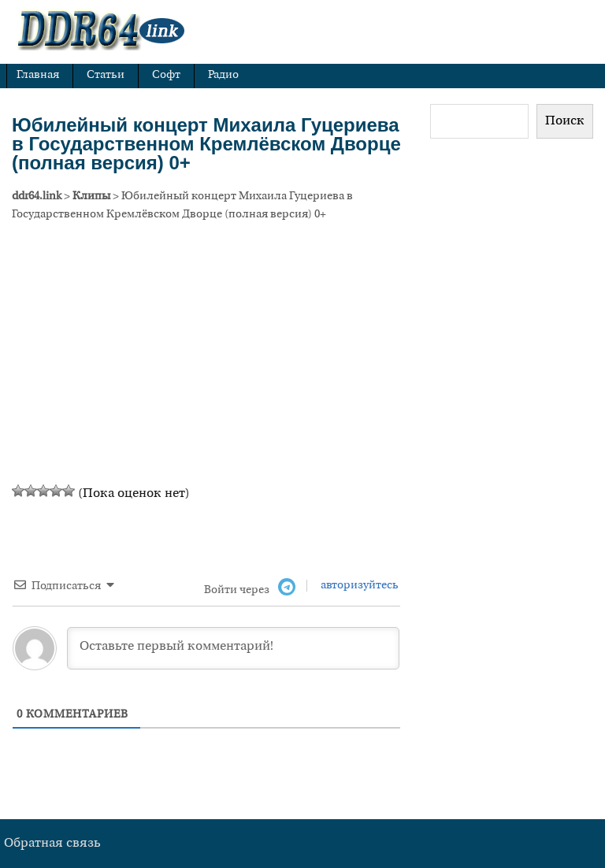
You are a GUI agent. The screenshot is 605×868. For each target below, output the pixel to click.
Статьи (106, 75)
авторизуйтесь (358, 586)
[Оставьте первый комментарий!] (233, 648)
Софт (166, 75)
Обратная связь (52, 844)
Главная (38, 75)
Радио (223, 75)
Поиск (565, 121)
